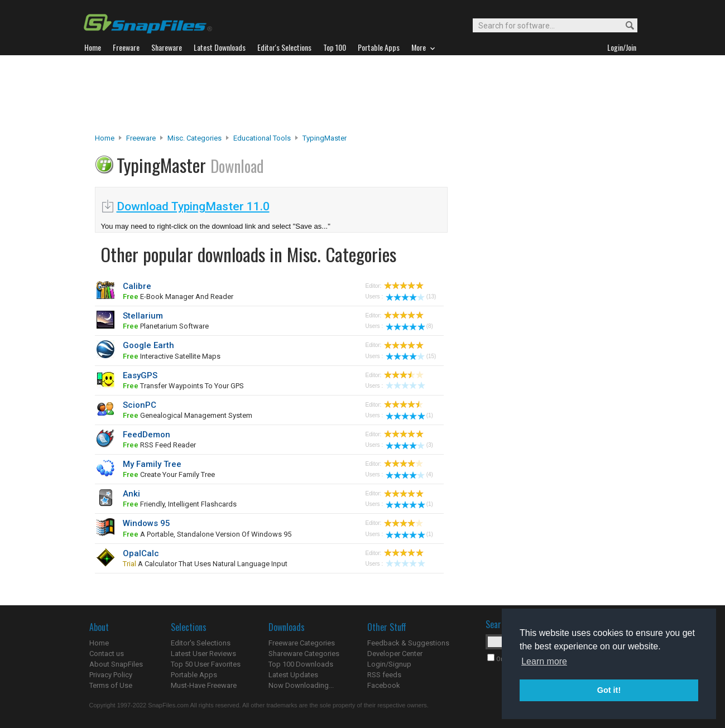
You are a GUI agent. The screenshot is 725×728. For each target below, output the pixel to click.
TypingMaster (325, 138)
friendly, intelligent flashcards (180, 504)
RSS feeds (384, 675)
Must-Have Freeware (204, 685)
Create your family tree (169, 474)
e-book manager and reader (178, 296)
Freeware (141, 138)
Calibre (137, 286)
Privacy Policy (111, 675)
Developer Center (395, 654)
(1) (409, 415)
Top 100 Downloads (301, 664)
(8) (409, 326)
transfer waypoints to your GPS (183, 386)
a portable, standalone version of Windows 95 (207, 534)
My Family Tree (152, 464)
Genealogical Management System (188, 415)
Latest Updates (293, 675)
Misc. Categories (195, 138)
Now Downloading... (301, 685)
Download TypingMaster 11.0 (193, 206)
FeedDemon (147, 435)
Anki (131, 494)
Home (105, 138)
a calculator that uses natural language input (205, 564)
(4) (409, 474)
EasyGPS (140, 375)
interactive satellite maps (172, 356)
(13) (411, 296)
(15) (411, 356)
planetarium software (166, 326)
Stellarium (143, 316)
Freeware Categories (302, 643)
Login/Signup (389, 664)
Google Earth (148, 345)
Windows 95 (147, 523)
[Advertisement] (363, 94)
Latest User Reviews (203, 654)
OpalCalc (141, 553)
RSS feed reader (159, 445)
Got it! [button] (609, 690)
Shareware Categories (304, 654)
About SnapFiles (116, 664)
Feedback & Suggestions (408, 643)
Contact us (107, 654)
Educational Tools (262, 138)
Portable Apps (194, 675)
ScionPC (140, 405)
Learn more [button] (544, 661)
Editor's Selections (201, 643)
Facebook (384, 685)
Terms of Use (111, 685)
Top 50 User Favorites (206, 664)
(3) (409, 445)
